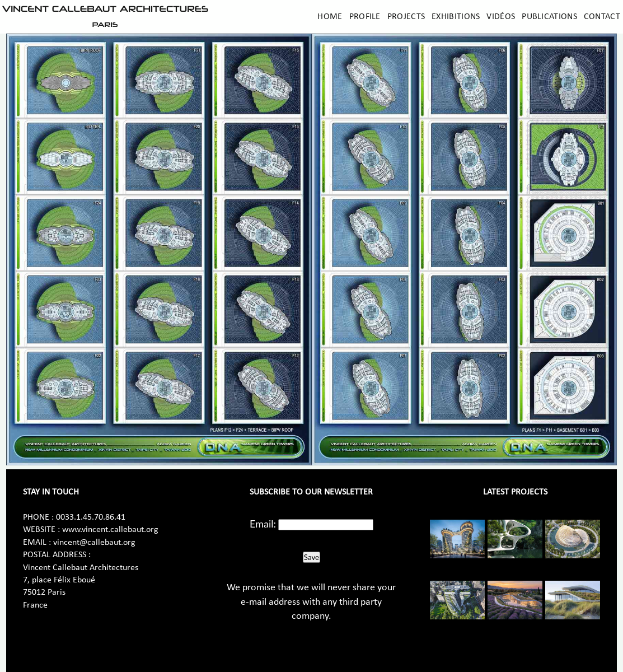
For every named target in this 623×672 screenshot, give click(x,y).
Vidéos (501, 17)
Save (311, 557)
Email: (263, 524)
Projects (406, 17)
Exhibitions (456, 17)
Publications (549, 17)
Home (330, 17)
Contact (602, 17)
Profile (365, 17)
